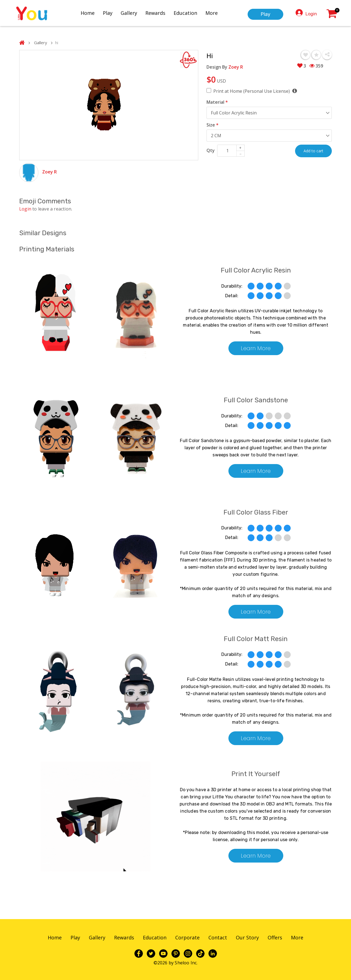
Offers (275, 937)
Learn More (256, 348)
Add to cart (313, 151)
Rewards (155, 13)
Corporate (187, 937)
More (212, 13)
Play (108, 13)
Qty (211, 150)
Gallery (129, 13)
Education (185, 13)
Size (213, 125)
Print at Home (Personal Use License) (255, 91)
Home (88, 13)
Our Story (247, 937)
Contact (218, 937)
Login (311, 14)
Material (217, 102)
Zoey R (49, 172)
